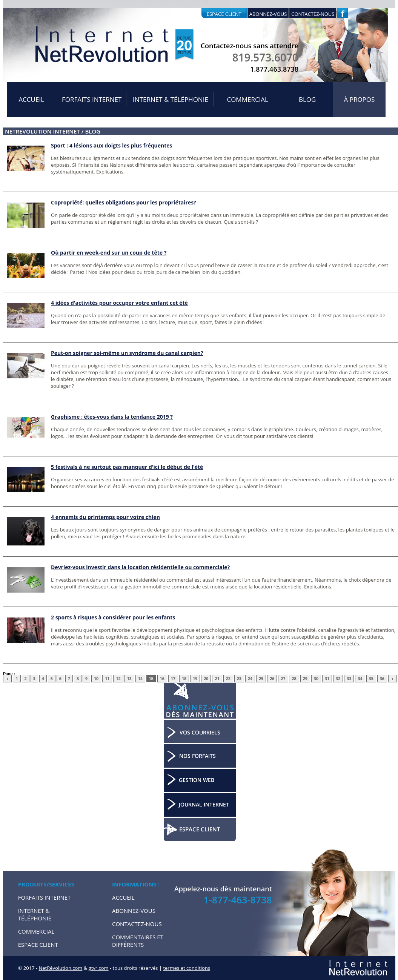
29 (305, 679)
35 (371, 679)
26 (272, 679)
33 (349, 679)
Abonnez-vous (268, 14)
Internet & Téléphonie (171, 99)
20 (206, 679)
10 (96, 679)
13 (129, 679)
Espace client (224, 14)
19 (195, 679)
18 (184, 679)
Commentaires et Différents (138, 941)
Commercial (247, 99)
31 (327, 679)
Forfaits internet (92, 99)
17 (173, 679)
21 (217, 679)
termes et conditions (187, 968)
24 (250, 679)
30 (316, 679)
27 (283, 679)
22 (228, 679)
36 (382, 679)
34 (360, 679)
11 (107, 679)
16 (162, 679)
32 (338, 679)
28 (294, 679)
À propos (360, 99)
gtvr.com (99, 968)
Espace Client (38, 945)
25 (261, 679)
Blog (307, 99)
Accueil (31, 99)
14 (140, 679)
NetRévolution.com (61, 968)
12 (118, 679)
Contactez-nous (313, 14)
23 (239, 679)
